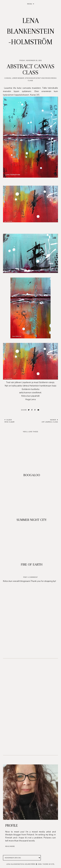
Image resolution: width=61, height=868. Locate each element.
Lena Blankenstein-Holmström (31, 31)
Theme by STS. (49, 864)
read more (10, 846)
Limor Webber (18, 78)
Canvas (8, 78)
